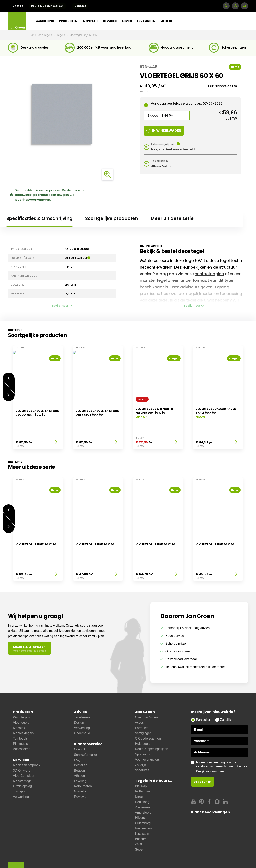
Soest (139, 830)
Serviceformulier (86, 735)
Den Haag (142, 782)
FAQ (77, 740)
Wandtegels (21, 697)
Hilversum (142, 798)
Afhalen (79, 756)
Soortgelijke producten (112, 218)
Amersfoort (143, 793)
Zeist (138, 824)
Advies (127, 21)
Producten (68, 21)
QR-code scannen (148, 718)
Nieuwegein (143, 808)
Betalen (79, 750)
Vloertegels (21, 702)
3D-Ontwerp (22, 750)
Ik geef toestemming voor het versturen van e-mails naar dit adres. (222, 747)
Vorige (9, 376)
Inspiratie (90, 21)
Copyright (137, 858)
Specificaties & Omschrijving (39, 218)
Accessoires (22, 729)
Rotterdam (142, 771)
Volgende (9, 393)
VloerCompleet (24, 756)
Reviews (80, 777)
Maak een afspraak (27, 745)
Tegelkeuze (82, 697)
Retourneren (83, 766)
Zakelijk (18, 6)
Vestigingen (143, 713)
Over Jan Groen (146, 697)
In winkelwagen (164, 131)
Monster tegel (23, 761)
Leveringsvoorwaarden (48, 858)
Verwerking (21, 777)
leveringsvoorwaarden (32, 200)
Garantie (80, 771)
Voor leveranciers (147, 739)
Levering (80, 761)
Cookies (92, 858)
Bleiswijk (141, 766)
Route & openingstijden (151, 729)
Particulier (203, 700)
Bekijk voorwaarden (210, 751)
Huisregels (143, 724)
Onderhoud (82, 713)
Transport (20, 771)
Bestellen (81, 745)
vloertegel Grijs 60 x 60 (84, 35)
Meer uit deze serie (172, 218)
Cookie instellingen (160, 858)
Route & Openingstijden (47, 6)
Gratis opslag (22, 766)
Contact (80, 6)
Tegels (61, 35)
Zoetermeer (143, 787)
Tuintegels (20, 718)
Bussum (141, 819)
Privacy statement (114, 858)
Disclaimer (75, 858)
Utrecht (140, 777)
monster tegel (153, 280)
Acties (139, 702)
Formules (142, 708)
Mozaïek (19, 708)
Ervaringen (146, 21)
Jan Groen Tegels (41, 35)
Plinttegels (20, 724)
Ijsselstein (142, 814)
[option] (38, 395)
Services (110, 21)
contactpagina (209, 274)
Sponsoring (143, 734)
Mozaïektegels (23, 713)
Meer (166, 21)
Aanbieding (45, 21)
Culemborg (143, 803)
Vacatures (142, 750)
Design (79, 702)
